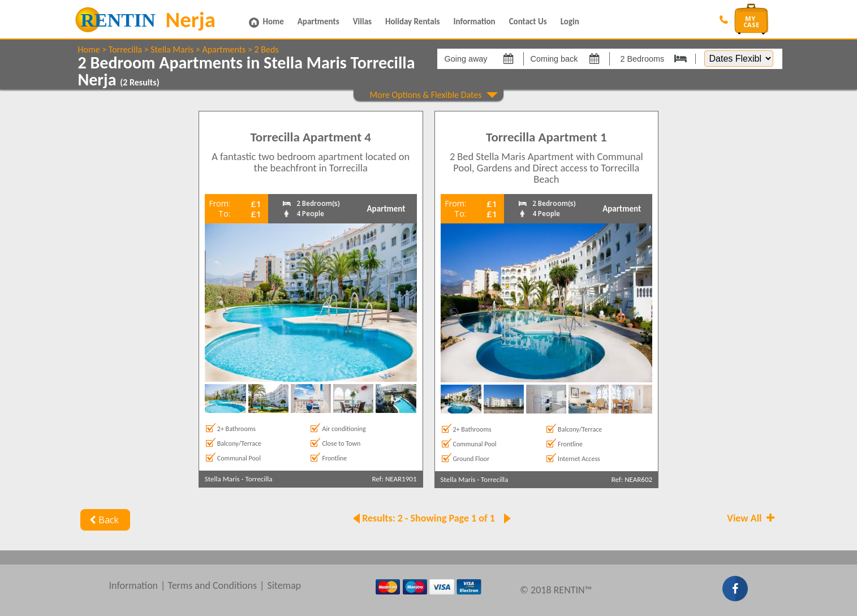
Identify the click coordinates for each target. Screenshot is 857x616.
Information (474, 21)
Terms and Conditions (212, 585)
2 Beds (267, 49)
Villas (362, 21)
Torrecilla (125, 49)
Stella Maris (172, 49)
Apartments (318, 21)
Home (274, 21)
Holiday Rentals (412, 21)
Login (570, 21)
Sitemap (284, 585)
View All (752, 518)
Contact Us (528, 21)
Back (103, 520)
